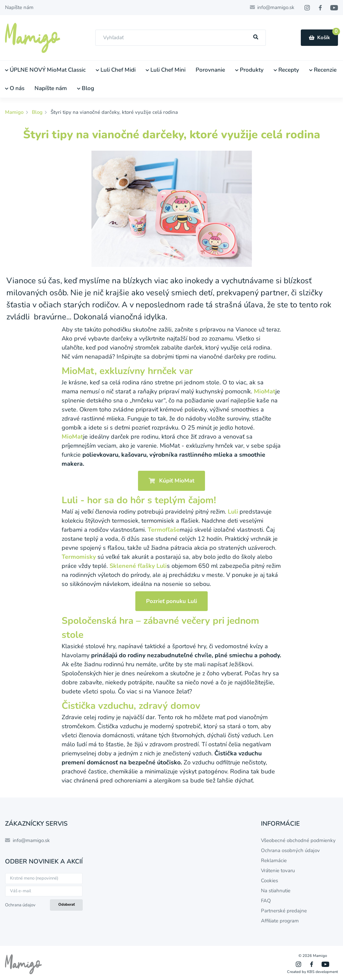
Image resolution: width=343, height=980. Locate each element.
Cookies (269, 881)
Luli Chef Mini (166, 70)
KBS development (323, 972)
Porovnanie (210, 70)
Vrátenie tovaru (278, 871)
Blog (86, 88)
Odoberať (66, 904)
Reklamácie (274, 860)
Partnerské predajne (284, 911)
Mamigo (15, 112)
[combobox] (181, 38)
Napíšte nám (19, 7)
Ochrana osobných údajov (290, 850)
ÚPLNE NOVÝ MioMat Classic (45, 70)
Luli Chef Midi (116, 70)
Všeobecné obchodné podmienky (298, 840)
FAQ (266, 901)
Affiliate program (280, 921)
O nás (15, 88)
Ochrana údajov (20, 905)
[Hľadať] (256, 37)
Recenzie (323, 70)
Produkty (249, 70)
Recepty (286, 70)
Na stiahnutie (276, 891)
